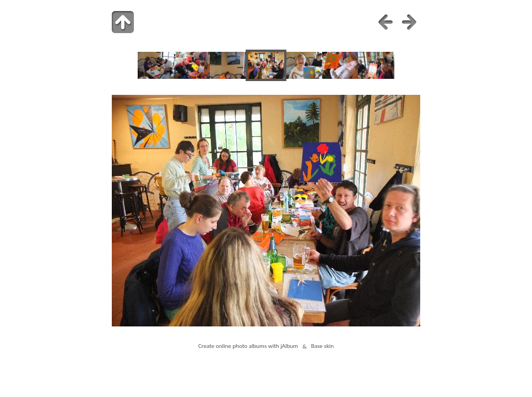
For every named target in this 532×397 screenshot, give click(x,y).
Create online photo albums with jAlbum (248, 346)
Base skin (322, 346)
